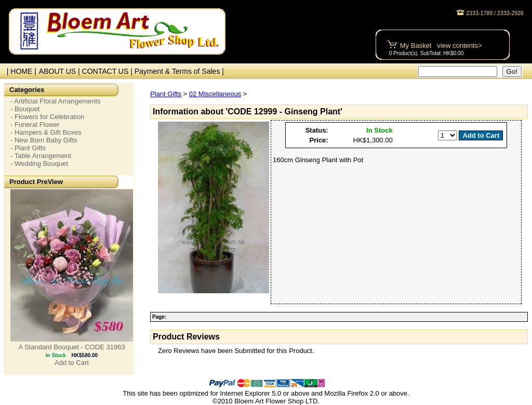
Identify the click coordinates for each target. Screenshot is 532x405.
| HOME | (19, 71)
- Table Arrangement (41, 156)
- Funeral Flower (35, 125)
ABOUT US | (61, 71)
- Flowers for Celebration (47, 117)
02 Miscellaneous (215, 94)
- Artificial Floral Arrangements (55, 101)
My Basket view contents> (441, 45)
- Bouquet (25, 109)
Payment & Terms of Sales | (179, 71)
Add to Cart (72, 363)
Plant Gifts (166, 94)
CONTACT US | (108, 71)
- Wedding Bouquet (39, 164)
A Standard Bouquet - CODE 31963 (71, 347)
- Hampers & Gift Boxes (46, 132)
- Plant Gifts (28, 148)
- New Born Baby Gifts (44, 140)
